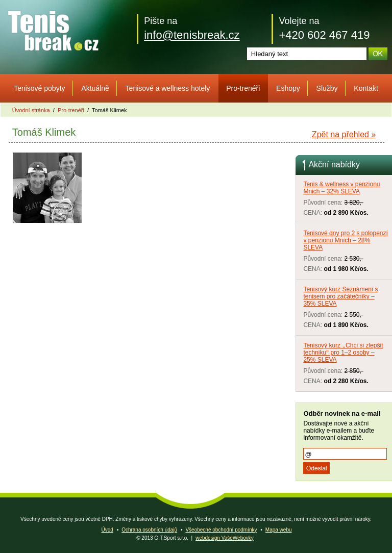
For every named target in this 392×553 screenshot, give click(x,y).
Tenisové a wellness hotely (168, 88)
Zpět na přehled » (344, 134)
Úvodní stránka (31, 110)
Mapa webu (279, 530)
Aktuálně (95, 88)
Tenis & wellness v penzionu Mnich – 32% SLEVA (341, 188)
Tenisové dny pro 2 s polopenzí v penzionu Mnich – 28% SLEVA (345, 240)
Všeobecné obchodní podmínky (221, 530)
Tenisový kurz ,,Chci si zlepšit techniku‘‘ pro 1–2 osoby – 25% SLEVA (343, 353)
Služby (327, 88)
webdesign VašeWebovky (225, 538)
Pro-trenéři (243, 88)
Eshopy (288, 88)
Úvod (107, 530)
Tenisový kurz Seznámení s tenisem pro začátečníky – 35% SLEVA (340, 296)
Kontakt (366, 88)
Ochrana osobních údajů (149, 530)
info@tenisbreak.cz (192, 35)
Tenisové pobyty (39, 88)
